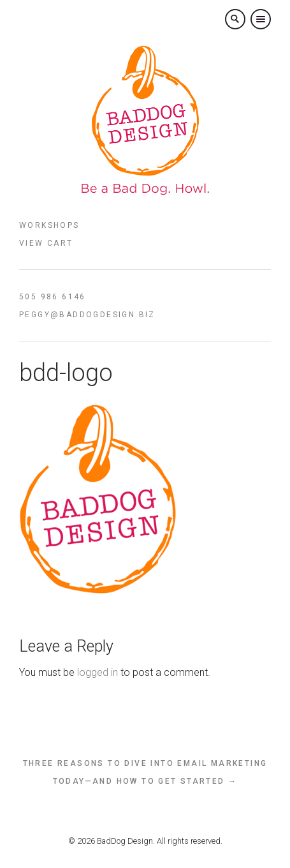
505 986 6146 (53, 297)
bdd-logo (66, 373)
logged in (98, 672)
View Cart (46, 243)
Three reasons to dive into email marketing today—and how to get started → (145, 772)
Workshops (49, 225)
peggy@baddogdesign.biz (87, 315)
